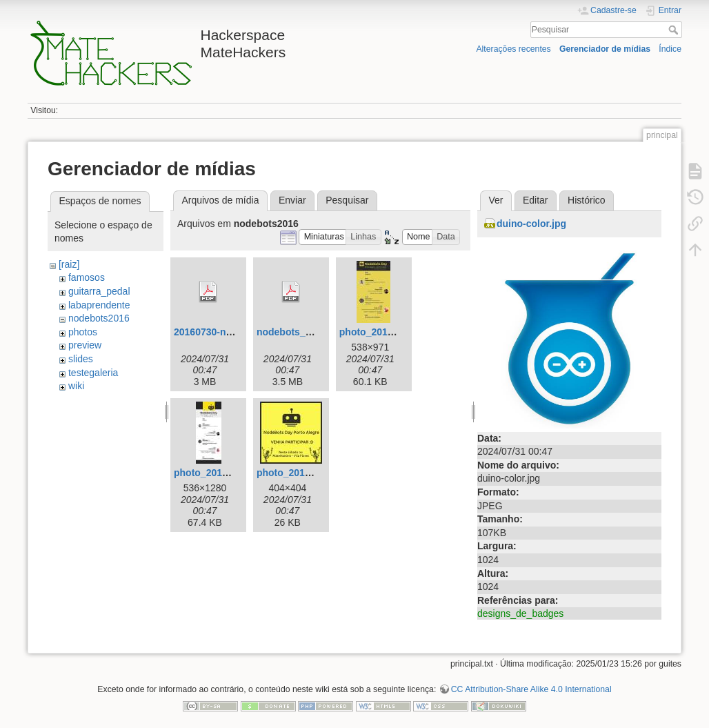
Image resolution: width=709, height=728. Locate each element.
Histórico (586, 200)
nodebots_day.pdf (298, 332)
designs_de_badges (520, 613)
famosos (87, 277)
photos (83, 332)
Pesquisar (675, 30)
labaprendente (99, 305)
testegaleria (93, 373)
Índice (670, 49)
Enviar (292, 200)
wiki (76, 386)
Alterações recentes (513, 49)
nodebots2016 (99, 318)
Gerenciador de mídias (605, 49)
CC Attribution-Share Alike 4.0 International (531, 689)
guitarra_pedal (99, 291)
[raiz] (69, 264)
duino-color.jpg (531, 224)
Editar (536, 200)
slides (81, 359)
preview (85, 345)
